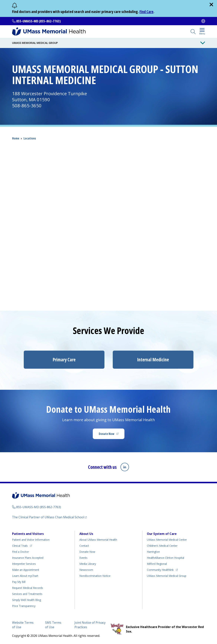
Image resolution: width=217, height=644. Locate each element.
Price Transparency (24, 606)
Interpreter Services (24, 564)
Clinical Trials (22, 545)
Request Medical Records (28, 588)
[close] (211, 5)
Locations (30, 138)
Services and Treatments (27, 594)
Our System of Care (162, 534)
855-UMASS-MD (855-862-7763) (38, 21)
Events (83, 558)
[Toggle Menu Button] (203, 43)
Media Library (88, 564)
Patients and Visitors (28, 534)
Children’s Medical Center (162, 545)
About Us (86, 534)
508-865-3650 (27, 105)
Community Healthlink (160, 569)
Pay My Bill (19, 582)
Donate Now (112, 435)
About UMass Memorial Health (98, 539)
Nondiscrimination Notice (95, 576)
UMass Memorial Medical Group (167, 576)
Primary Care (64, 360)
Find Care (146, 12)
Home (16, 138)
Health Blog (26, 600)
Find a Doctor (20, 552)
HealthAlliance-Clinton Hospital (166, 558)
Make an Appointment (26, 570)
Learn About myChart (25, 576)
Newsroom (86, 570)
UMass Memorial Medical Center (167, 539)
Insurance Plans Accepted (28, 558)
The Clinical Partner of (49, 517)
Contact (84, 545)
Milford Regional (157, 564)
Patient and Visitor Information (31, 539)
